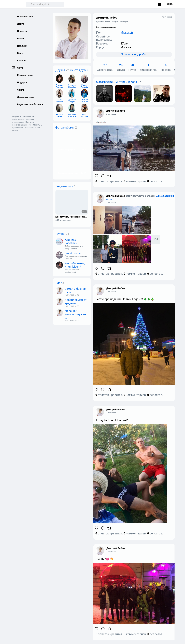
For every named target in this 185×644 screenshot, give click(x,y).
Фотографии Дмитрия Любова (117, 82)
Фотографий (105, 68)
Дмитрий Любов (116, 111)
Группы (60, 234)
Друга (121, 68)
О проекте (17, 116)
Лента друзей (79, 70)
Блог (59, 283)
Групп (132, 68)
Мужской (127, 33)
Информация (29, 116)
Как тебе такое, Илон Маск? (75, 265)
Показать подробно (134, 54)
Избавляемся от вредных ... (76, 302)
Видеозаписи (64, 186)
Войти (170, 4)
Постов (166, 68)
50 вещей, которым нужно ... (75, 314)
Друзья (60, 70)
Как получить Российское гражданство (72, 217)
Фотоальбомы (65, 128)
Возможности (18, 119)
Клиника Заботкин (71, 241)
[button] (159, 4)
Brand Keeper (73, 253)
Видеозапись (148, 68)
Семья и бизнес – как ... (75, 290)
